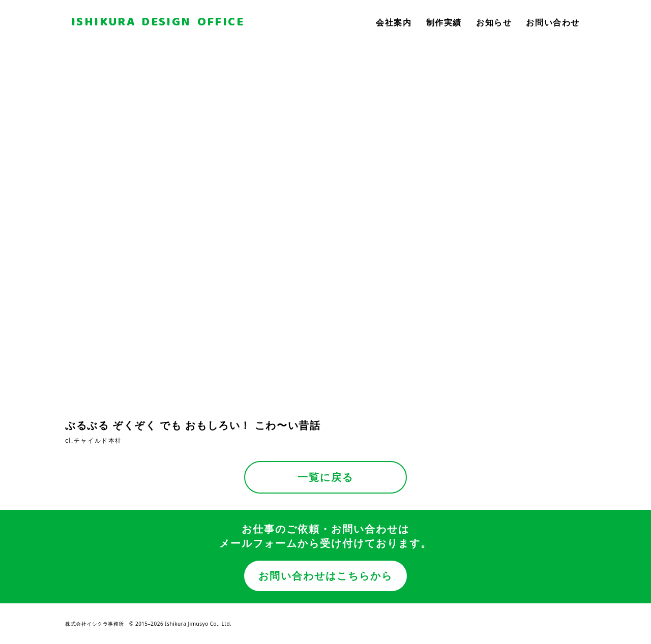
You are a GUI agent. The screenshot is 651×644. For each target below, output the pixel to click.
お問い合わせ (553, 22)
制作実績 (444, 22)
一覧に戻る (325, 477)
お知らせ (494, 22)
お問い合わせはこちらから (325, 576)
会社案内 (394, 22)
